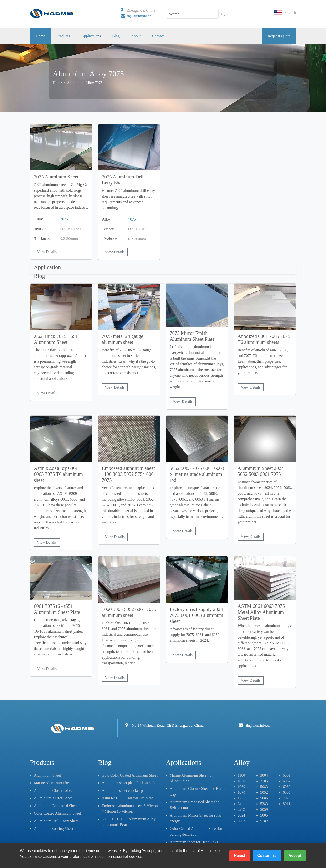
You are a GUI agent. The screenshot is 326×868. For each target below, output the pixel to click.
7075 (64, 219)
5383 (264, 804)
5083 (264, 787)
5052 (264, 792)
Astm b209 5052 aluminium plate (127, 798)
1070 (241, 792)
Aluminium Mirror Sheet (53, 798)
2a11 (241, 804)
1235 (241, 798)
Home (40, 36)
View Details (47, 252)
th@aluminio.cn (139, 16)
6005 (287, 792)
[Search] (192, 14)
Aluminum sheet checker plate (125, 790)
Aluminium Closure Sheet (54, 790)
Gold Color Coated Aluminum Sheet (130, 775)
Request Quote (279, 36)
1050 (241, 781)
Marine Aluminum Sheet (53, 783)
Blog (116, 36)
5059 (264, 810)
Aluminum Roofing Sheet (53, 829)
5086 (264, 798)
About (136, 36)
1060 (241, 787)
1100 (241, 775)
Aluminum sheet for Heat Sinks (194, 842)
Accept (295, 855)
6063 (287, 787)
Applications (91, 36)
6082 (287, 781)
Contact (158, 36)
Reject (240, 855)
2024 (241, 815)
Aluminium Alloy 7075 (85, 83)
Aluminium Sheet (47, 775)
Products (63, 36)
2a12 (241, 810)
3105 (264, 781)
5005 (264, 815)
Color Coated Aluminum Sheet (57, 813)
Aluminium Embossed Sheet (56, 806)
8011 (287, 804)
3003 (241, 821)
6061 (287, 775)
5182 (264, 821)
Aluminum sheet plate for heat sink (129, 783)
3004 (264, 775)
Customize (267, 855)
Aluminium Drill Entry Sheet (56, 821)
